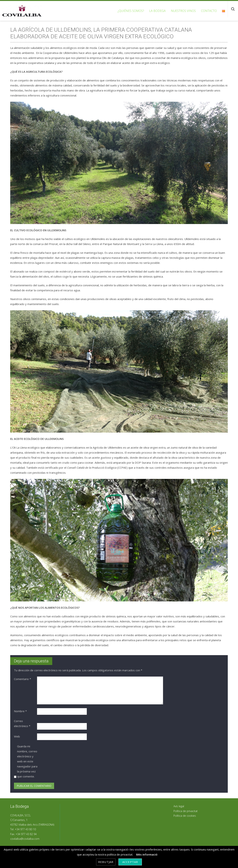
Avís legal (179, 806)
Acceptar (130, 862)
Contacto (209, 11)
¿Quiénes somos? (131, 11)
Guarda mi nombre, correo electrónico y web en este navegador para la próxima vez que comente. (27, 761)
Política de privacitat (186, 811)
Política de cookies (185, 816)
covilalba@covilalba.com (25, 839)
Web (17, 736)
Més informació (147, 854)
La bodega (157, 11)
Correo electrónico (22, 723)
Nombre (20, 711)
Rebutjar (106, 862)
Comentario (22, 679)
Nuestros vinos (183, 11)
